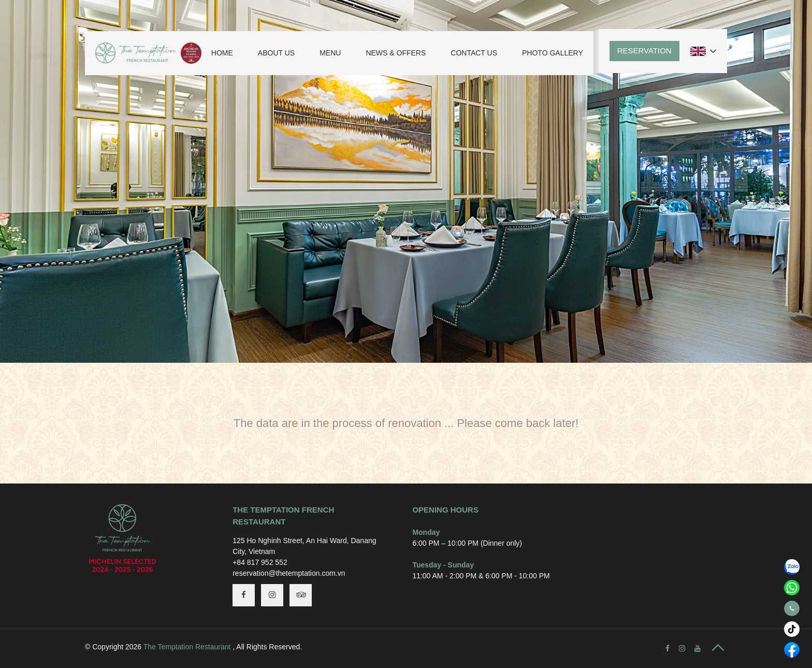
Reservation (644, 51)
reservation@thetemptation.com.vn (289, 573)
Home (222, 53)
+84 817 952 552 (260, 562)
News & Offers (396, 53)
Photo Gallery (553, 53)
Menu (330, 53)
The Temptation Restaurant (187, 647)
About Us (276, 53)
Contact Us (474, 53)
